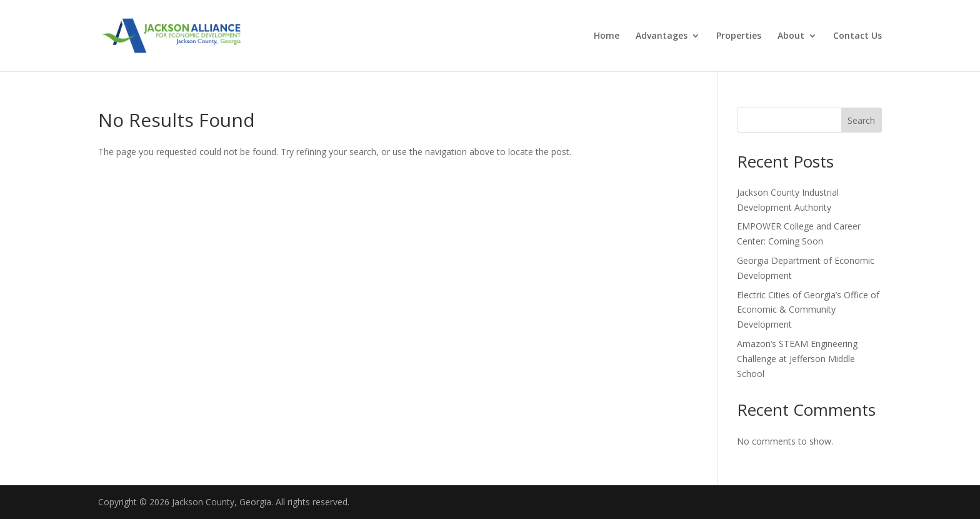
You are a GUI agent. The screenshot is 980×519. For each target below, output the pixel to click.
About (791, 36)
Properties (739, 36)
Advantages (662, 36)
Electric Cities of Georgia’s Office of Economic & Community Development (808, 310)
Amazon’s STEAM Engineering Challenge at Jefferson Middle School (797, 359)
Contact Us (857, 36)
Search (861, 120)
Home (607, 36)
